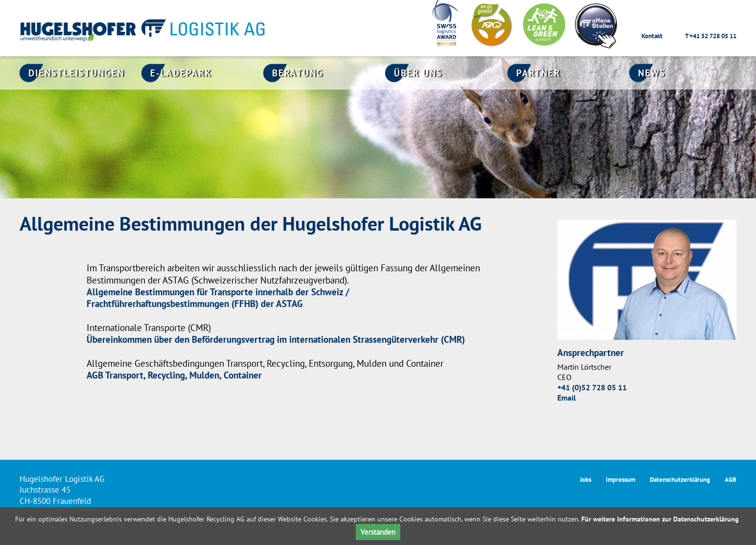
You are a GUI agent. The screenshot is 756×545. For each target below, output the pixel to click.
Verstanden (378, 532)
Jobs (585, 480)
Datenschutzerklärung (680, 480)
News (652, 73)
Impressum (620, 480)
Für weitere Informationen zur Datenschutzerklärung (660, 519)
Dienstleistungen (76, 73)
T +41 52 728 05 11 (711, 36)
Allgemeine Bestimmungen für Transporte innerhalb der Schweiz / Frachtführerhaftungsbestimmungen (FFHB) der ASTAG (218, 298)
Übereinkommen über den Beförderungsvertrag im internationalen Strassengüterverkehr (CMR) (276, 339)
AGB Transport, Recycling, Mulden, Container (174, 375)
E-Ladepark (181, 73)
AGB (731, 480)
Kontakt (652, 36)
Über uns (418, 73)
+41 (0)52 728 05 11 (592, 388)
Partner (538, 73)
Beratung (298, 73)
